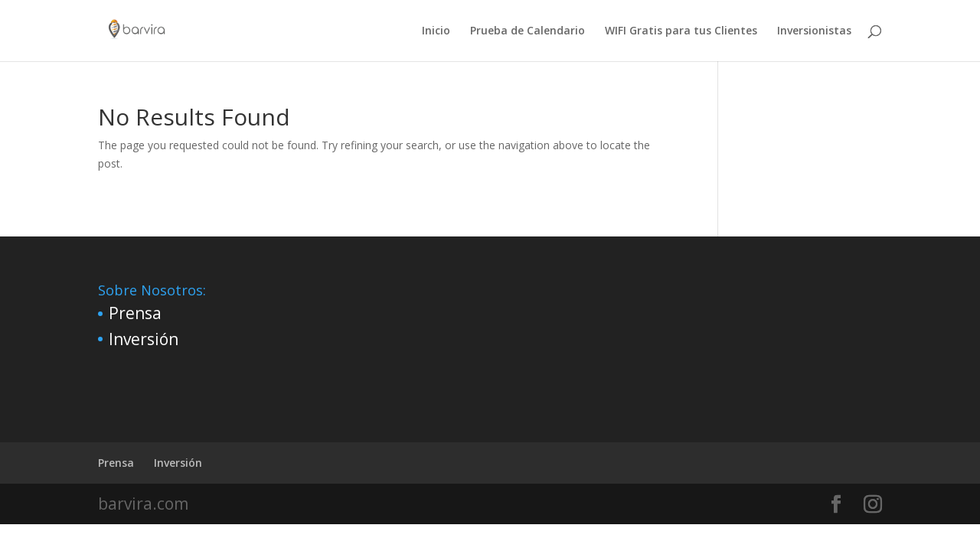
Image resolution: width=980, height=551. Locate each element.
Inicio (436, 31)
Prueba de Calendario (528, 31)
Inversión (144, 339)
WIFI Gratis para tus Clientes (681, 31)
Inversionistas (814, 31)
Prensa (135, 313)
